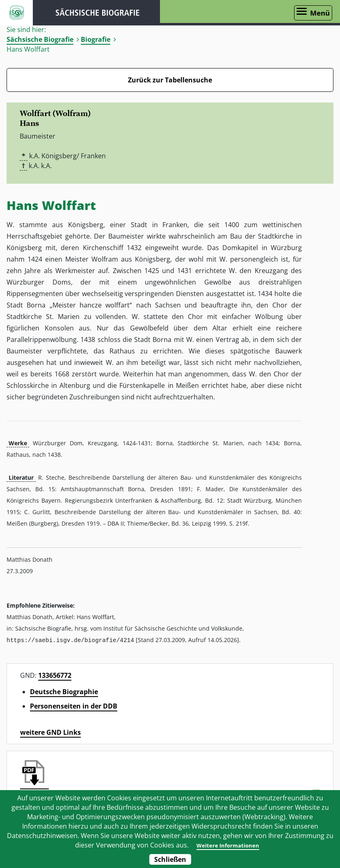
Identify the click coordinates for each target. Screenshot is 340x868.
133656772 (55, 675)
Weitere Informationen (227, 845)
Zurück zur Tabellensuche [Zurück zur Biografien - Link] (170, 80)
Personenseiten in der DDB (74, 706)
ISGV (16, 13)
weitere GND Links (50, 732)
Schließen (170, 859)
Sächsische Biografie (40, 39)
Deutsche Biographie (64, 691)
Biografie (96, 39)
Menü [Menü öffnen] (320, 13)
